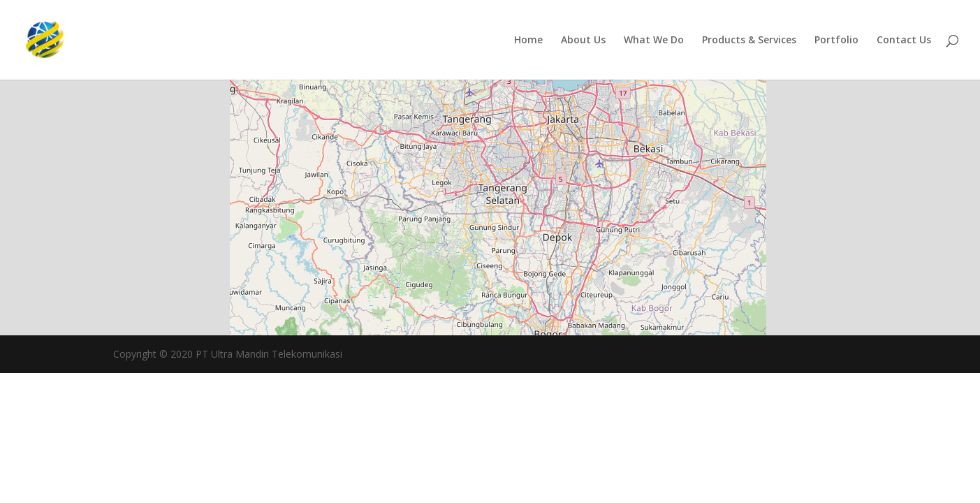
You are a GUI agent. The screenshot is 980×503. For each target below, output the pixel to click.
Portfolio (836, 41)
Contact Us (904, 41)
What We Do (654, 41)
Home (528, 41)
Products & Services (749, 41)
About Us (583, 41)
